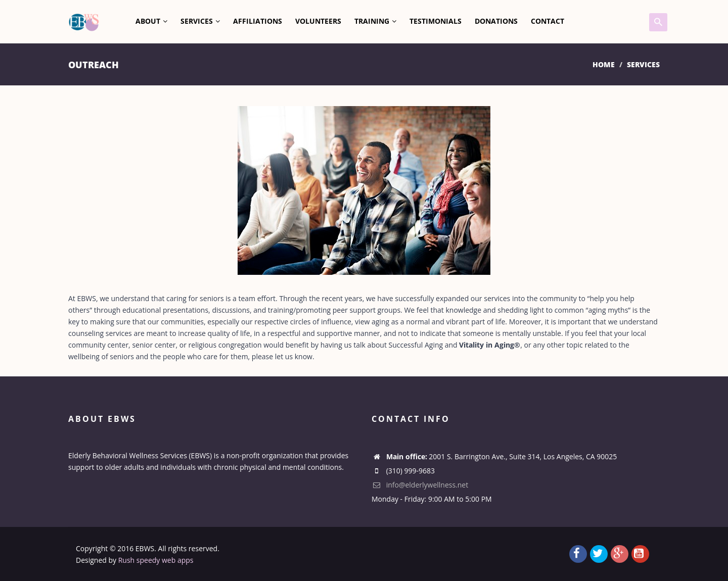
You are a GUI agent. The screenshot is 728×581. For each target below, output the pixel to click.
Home (604, 64)
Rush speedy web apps (156, 560)
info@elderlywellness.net (420, 485)
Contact (548, 21)
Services (200, 21)
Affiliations (258, 21)
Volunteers (318, 21)
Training (375, 21)
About (151, 21)
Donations (496, 21)
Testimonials (436, 21)
